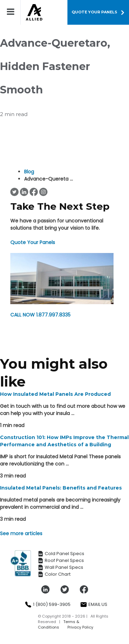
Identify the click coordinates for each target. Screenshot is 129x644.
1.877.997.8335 (40, 315)
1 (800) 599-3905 (48, 605)
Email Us (94, 605)
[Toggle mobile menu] (14, 11)
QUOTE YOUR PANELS (94, 12)
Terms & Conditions (58, 624)
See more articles (21, 533)
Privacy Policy (80, 627)
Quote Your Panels (33, 242)
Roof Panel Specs (61, 561)
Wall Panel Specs (61, 567)
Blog (29, 172)
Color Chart (54, 574)
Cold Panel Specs (61, 554)
